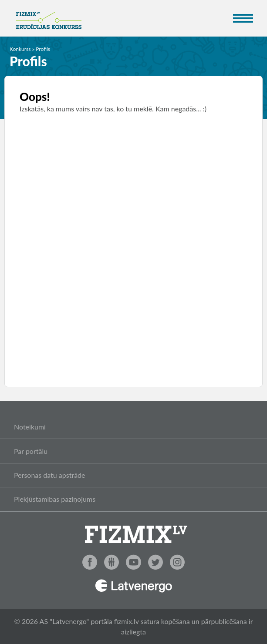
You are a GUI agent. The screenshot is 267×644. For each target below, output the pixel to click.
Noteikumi (30, 427)
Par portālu (31, 451)
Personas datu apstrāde (50, 475)
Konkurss (20, 49)
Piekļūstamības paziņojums (55, 499)
